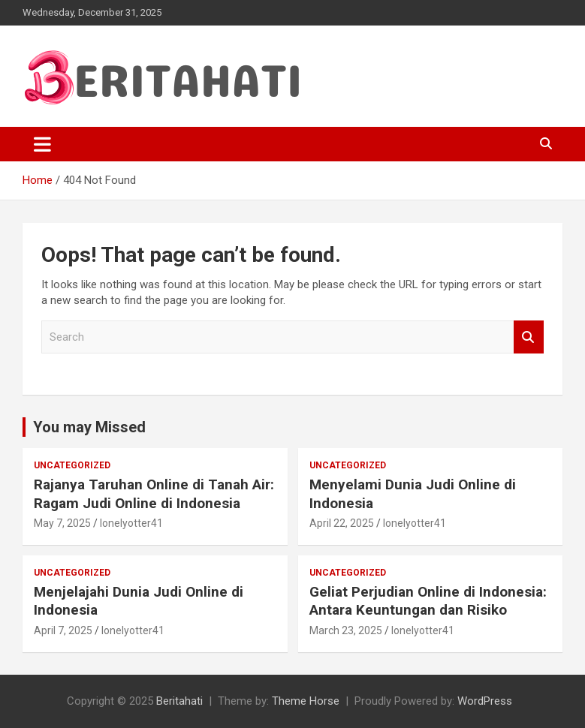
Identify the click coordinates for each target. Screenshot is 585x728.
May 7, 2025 (62, 523)
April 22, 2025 (342, 523)
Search (529, 337)
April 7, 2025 (63, 630)
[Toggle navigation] (42, 144)
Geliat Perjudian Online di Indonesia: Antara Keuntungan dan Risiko (428, 601)
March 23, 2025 (346, 630)
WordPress (485, 701)
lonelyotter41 (131, 523)
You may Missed (89, 427)
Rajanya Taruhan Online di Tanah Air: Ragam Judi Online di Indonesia (154, 494)
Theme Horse (306, 701)
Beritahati (179, 701)
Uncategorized (72, 465)
